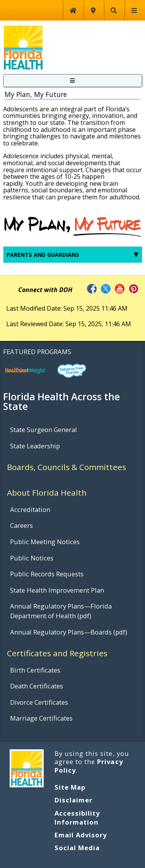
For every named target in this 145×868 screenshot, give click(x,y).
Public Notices (32, 558)
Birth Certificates (35, 670)
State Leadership (35, 446)
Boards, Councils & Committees (67, 467)
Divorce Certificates (39, 702)
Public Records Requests (47, 574)
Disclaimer (73, 800)
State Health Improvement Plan (57, 590)
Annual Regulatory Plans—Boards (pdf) (69, 632)
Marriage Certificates (41, 718)
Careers (21, 525)
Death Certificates (37, 686)
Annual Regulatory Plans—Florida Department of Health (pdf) (61, 611)
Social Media (77, 848)
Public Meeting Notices (45, 542)
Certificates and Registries (57, 653)
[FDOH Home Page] (23, 47)
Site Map (70, 787)
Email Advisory (81, 835)
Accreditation (30, 509)
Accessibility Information (77, 818)
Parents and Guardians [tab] (72, 255)
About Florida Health (47, 493)
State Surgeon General (43, 430)
